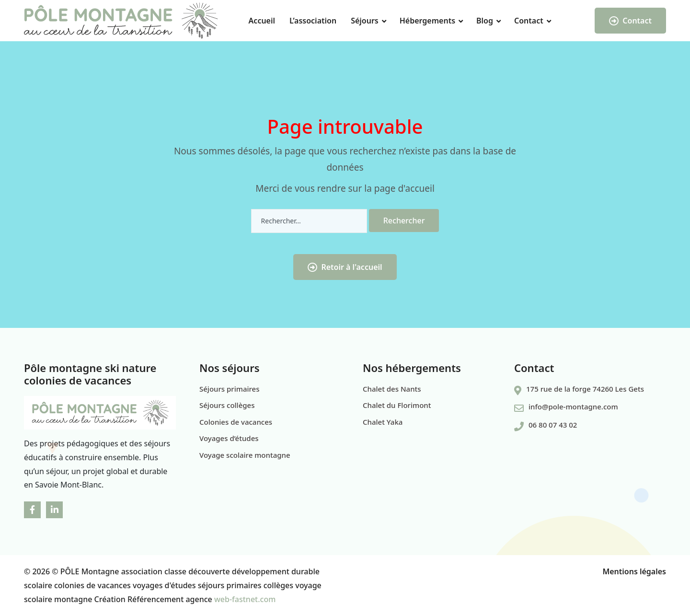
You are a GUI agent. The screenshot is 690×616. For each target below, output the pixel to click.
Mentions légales (634, 571)
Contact (529, 21)
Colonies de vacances (236, 422)
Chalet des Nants (392, 389)
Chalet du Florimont (397, 405)
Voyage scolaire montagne (245, 455)
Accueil (262, 21)
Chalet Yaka (383, 422)
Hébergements (427, 21)
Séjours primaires (230, 389)
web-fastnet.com (245, 599)
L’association (313, 21)
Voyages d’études (229, 438)
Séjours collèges (227, 405)
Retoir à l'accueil (345, 267)
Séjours (365, 21)
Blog (485, 21)
